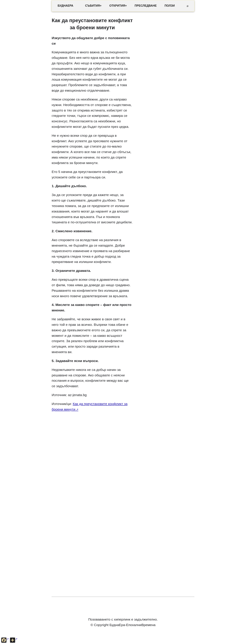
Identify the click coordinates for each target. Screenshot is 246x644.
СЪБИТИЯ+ (93, 6)
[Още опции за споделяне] (14, 640)
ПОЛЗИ (170, 6)
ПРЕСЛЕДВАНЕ (146, 6)
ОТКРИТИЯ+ (118, 6)
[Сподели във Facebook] (5, 640)
